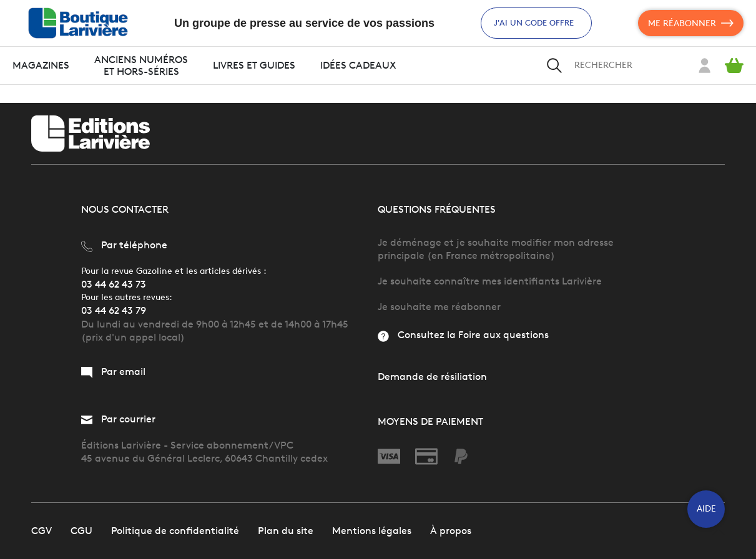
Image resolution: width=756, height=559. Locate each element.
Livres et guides (254, 65)
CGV (42, 531)
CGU (81, 531)
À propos (451, 531)
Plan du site (286, 531)
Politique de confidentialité (175, 531)
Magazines (41, 65)
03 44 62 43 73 (114, 284)
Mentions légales (372, 531)
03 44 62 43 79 (114, 310)
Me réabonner (691, 23)
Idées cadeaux (358, 65)
